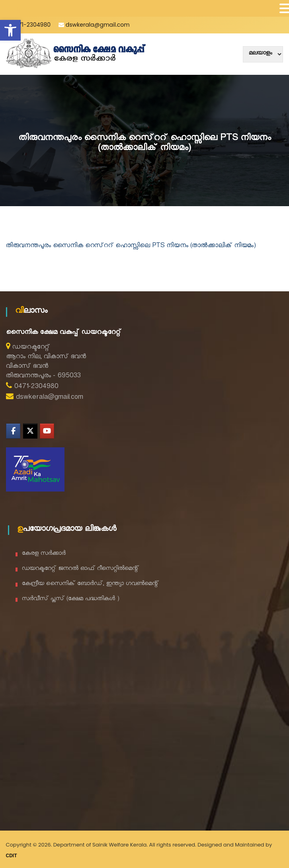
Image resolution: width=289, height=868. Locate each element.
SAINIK (19, 10)
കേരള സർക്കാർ (44, 554)
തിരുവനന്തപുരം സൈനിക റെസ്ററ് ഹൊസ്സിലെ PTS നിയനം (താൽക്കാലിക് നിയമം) (131, 247)
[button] (10, 30)
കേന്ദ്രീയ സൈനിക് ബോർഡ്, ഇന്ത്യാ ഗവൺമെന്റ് (90, 584)
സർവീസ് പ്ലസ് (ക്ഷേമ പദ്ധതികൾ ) (71, 600)
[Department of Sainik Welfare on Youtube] (47, 431)
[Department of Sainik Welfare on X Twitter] (30, 431)
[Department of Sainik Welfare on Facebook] (13, 431)
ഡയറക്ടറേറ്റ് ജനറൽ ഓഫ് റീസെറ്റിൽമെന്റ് (80, 569)
